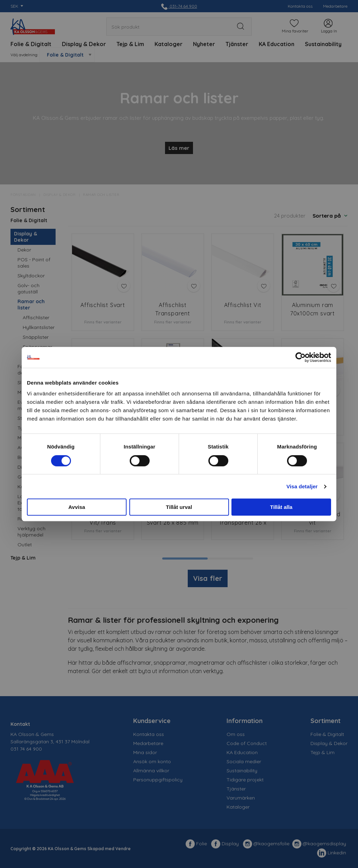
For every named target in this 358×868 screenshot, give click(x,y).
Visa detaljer (302, 486)
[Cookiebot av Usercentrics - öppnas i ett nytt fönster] (300, 357)
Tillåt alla (281, 507)
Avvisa (77, 507)
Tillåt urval (179, 507)
